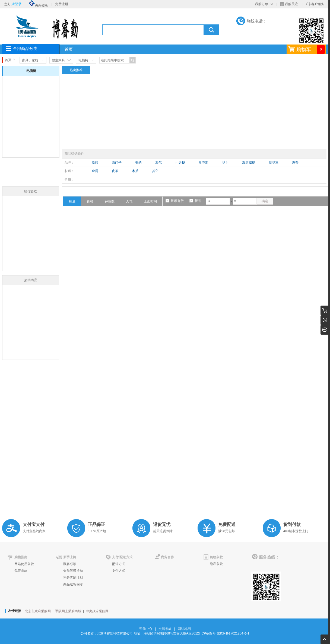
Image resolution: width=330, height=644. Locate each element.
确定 (265, 201)
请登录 (17, 4)
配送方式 (119, 564)
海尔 (158, 163)
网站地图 (184, 629)
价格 (90, 201)
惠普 (295, 163)
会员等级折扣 (73, 571)
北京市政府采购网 (38, 611)
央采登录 (38, 5)
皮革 (115, 171)
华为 (225, 163)
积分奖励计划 (73, 578)
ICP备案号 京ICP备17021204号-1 (225, 633)
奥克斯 (204, 163)
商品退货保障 (73, 584)
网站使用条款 (24, 564)
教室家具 (58, 60)
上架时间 (150, 201)
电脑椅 (83, 60)
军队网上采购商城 (68, 611)
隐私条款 (216, 564)
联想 (95, 163)
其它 (155, 171)
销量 (72, 201)
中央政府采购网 (97, 611)
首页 (69, 49)
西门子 (117, 163)
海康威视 (249, 163)
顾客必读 (70, 564)
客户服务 (318, 4)
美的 (138, 163)
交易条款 (165, 629)
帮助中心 (146, 629)
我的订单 (262, 4)
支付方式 (119, 571)
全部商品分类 (25, 49)
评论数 (110, 201)
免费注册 (62, 4)
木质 (135, 171)
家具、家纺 (30, 60)
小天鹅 (180, 163)
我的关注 (291, 4)
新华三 (274, 163)
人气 (129, 201)
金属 (95, 171)
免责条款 (21, 571)
